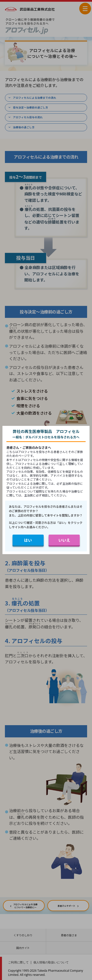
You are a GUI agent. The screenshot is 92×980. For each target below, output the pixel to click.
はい (28, 540)
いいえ (64, 540)
